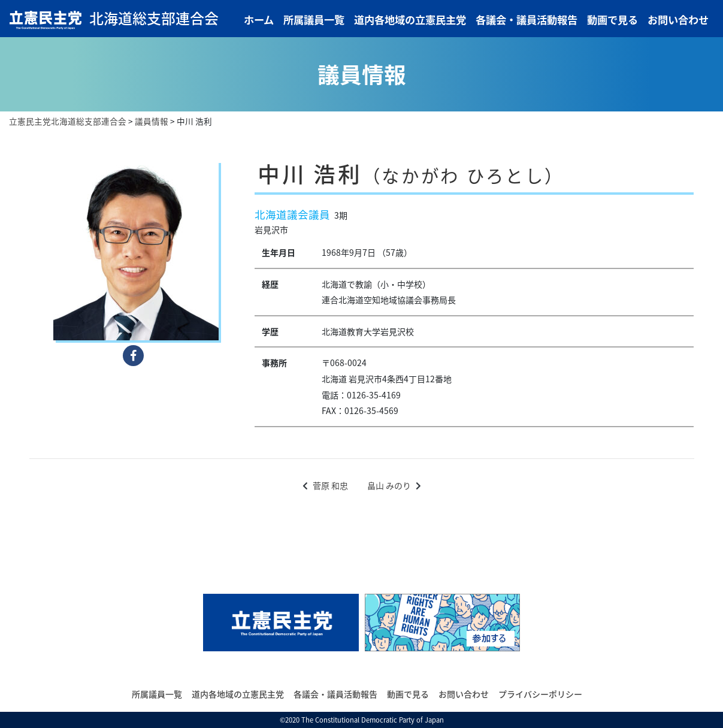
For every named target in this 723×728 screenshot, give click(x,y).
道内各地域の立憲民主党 (410, 20)
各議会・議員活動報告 (527, 20)
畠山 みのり (389, 485)
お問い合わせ (678, 20)
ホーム (259, 20)
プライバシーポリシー (540, 694)
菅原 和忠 (330, 485)
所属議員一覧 (314, 20)
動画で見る (612, 20)
